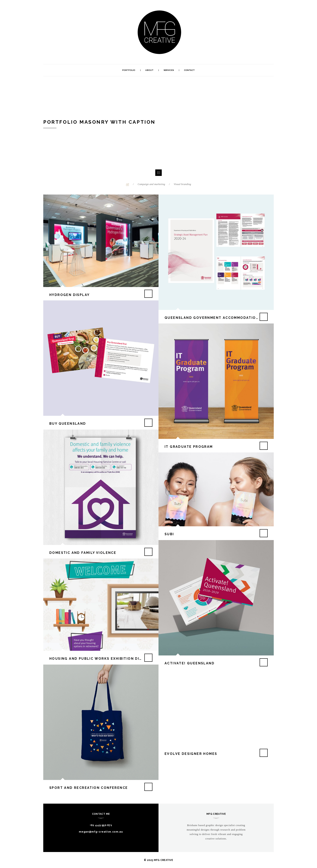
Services (169, 70)
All (128, 184)
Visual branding (183, 184)
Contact (189, 70)
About (149, 70)
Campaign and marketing (151, 184)
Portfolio (129, 70)
